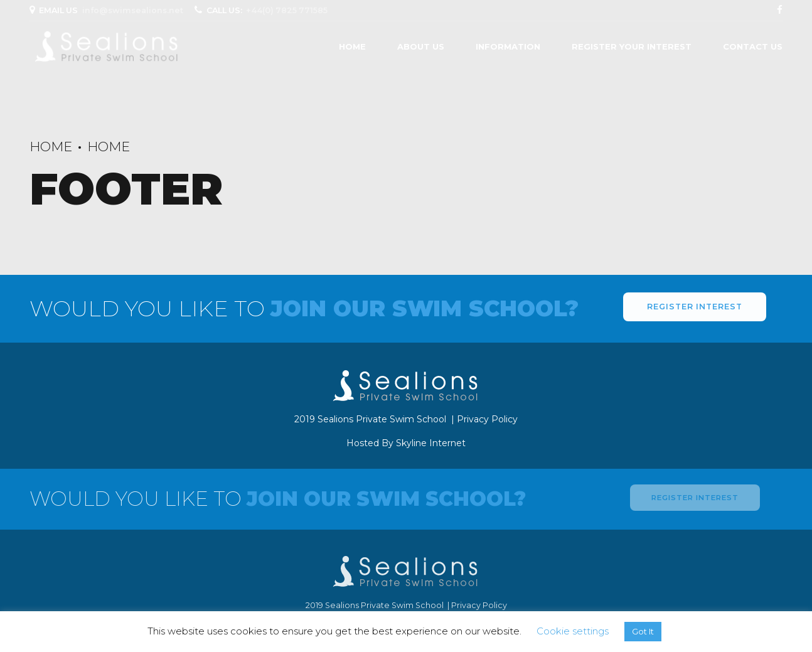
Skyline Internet (431, 443)
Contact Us (753, 46)
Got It (643, 631)
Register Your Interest (632, 46)
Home (352, 46)
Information (508, 46)
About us (421, 46)
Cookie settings (573, 631)
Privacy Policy (487, 419)
